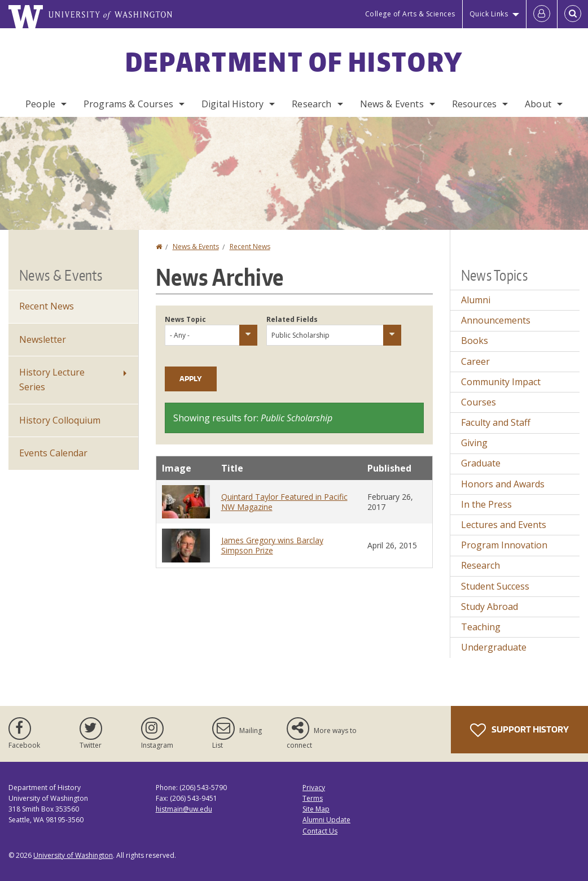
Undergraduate (494, 647)
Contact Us (320, 831)
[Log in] (542, 14)
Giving (474, 443)
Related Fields (292, 319)
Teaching (481, 627)
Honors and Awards (503, 484)
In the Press (486, 504)
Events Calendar (53, 453)
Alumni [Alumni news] (476, 300)
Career (475, 361)
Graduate (481, 463)
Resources (474, 104)
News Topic (185, 319)
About (538, 104)
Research (311, 104)
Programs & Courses (128, 104)
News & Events (392, 104)
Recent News (250, 247)
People (40, 104)
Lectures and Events (504, 525)
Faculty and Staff (496, 422)
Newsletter (43, 339)
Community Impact (501, 382)
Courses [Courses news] (479, 402)
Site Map (316, 809)
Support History (519, 730)
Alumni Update (326, 820)
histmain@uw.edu (184, 809)
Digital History (232, 104)
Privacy (314, 788)
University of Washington (73, 855)
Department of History (294, 62)
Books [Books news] (475, 341)
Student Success (495, 586)
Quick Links (489, 14)
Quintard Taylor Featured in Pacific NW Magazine (284, 502)
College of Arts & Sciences (410, 14)
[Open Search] (573, 14)
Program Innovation (504, 545)
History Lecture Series (52, 380)
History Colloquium (60, 420)
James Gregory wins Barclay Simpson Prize (272, 545)
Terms (313, 798)
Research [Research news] (481, 565)
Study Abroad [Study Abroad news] (490, 607)
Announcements (496, 320)
